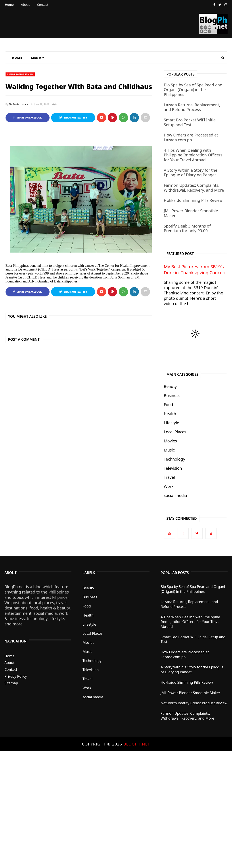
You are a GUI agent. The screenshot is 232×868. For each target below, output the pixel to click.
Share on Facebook (27, 118)
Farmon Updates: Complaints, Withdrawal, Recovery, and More (194, 188)
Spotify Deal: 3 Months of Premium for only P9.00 (187, 228)
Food (169, 405)
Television (173, 468)
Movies (170, 441)
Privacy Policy (16, 676)
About (25, 5)
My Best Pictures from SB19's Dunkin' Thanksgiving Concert (195, 270)
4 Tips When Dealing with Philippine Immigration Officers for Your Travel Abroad (193, 155)
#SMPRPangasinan (20, 74)
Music (169, 450)
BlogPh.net (137, 744)
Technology (174, 459)
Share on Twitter (73, 118)
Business (172, 395)
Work (169, 486)
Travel (169, 477)
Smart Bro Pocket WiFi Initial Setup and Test (190, 122)
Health (170, 414)
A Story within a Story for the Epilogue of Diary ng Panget (191, 173)
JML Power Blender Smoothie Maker (191, 213)
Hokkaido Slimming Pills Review (193, 200)
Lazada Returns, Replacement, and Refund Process (192, 107)
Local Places (175, 432)
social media (175, 495)
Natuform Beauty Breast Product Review (194, 703)
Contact (43, 5)
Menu (38, 58)
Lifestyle (172, 423)
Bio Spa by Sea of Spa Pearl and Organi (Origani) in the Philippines (193, 90)
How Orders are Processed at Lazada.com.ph (191, 137)
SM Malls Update (18, 104)
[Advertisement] (116, 809)
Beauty (170, 386)
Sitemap (11, 683)
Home (9, 5)
